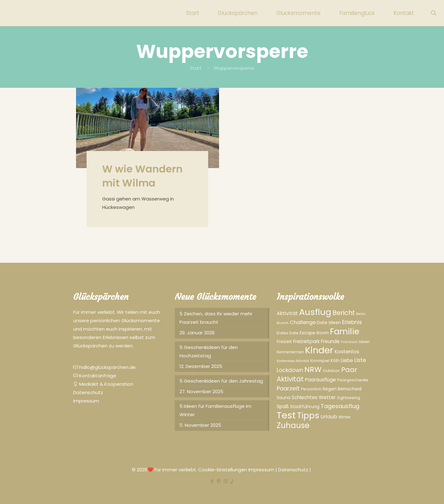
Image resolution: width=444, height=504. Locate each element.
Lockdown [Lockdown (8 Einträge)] (290, 370)
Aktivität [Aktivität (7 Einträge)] (287, 313)
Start (196, 68)
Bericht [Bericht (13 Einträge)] (344, 313)
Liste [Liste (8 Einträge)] (360, 360)
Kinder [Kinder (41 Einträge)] (319, 350)
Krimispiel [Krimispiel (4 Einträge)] (320, 361)
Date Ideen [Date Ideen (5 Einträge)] (329, 323)
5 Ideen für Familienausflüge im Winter (215, 410)
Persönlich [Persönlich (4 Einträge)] (311, 389)
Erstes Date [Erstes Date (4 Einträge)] (288, 333)
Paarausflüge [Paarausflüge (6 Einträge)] (320, 380)
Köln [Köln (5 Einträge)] (335, 360)
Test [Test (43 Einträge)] (286, 415)
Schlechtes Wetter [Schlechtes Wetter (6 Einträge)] (314, 397)
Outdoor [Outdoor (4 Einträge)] (331, 371)
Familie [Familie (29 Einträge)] (345, 331)
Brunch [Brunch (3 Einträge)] (283, 323)
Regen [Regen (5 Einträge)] (330, 389)
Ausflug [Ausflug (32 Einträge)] (315, 312)
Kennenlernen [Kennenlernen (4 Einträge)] (290, 352)
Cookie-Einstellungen (223, 470)
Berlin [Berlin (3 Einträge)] (361, 314)
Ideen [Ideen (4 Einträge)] (364, 342)
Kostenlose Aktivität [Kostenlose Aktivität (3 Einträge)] (293, 361)
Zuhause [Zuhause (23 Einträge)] (293, 425)
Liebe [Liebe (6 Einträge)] (347, 360)
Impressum (86, 401)
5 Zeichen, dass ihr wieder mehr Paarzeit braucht (216, 318)
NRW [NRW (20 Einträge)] (313, 369)
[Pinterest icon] (219, 481)
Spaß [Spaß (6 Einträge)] (283, 406)
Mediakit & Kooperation (103, 384)
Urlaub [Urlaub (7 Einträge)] (329, 417)
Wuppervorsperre (234, 68)
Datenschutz (88, 392)
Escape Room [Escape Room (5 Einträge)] (314, 333)
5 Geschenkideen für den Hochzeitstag (209, 351)
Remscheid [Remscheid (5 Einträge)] (350, 389)
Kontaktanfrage (95, 376)
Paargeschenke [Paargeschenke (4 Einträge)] (353, 380)
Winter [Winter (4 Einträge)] (345, 417)
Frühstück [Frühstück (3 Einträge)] (349, 342)
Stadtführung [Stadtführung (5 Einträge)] (305, 407)
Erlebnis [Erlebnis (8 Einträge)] (352, 322)
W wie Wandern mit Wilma (142, 176)
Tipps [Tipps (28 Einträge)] (308, 416)
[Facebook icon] (212, 481)
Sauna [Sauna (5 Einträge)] (284, 398)
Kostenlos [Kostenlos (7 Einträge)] (347, 352)
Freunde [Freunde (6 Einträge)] (330, 341)
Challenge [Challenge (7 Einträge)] (303, 322)
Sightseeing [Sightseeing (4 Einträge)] (349, 398)
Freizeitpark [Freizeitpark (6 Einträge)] (306, 341)
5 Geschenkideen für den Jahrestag (221, 381)
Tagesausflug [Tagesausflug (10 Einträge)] (340, 406)
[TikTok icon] (232, 481)
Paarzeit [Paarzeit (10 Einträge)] (288, 388)
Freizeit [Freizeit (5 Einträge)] (284, 341)
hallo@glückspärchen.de (104, 367)
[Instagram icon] (225, 481)
